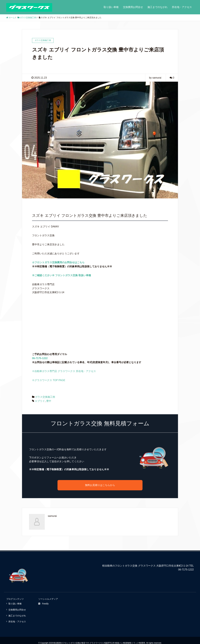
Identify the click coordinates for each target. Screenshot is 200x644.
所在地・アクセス (182, 7)
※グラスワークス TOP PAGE (49, 380)
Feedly (43, 604)
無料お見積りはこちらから (100, 485)
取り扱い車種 (111, 7)
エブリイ (40, 401)
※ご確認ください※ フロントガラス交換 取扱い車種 (61, 275)
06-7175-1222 (40, 358)
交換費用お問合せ (133, 7)
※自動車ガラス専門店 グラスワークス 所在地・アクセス (64, 371)
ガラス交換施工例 (45, 397)
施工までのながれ (157, 7)
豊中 (49, 401)
